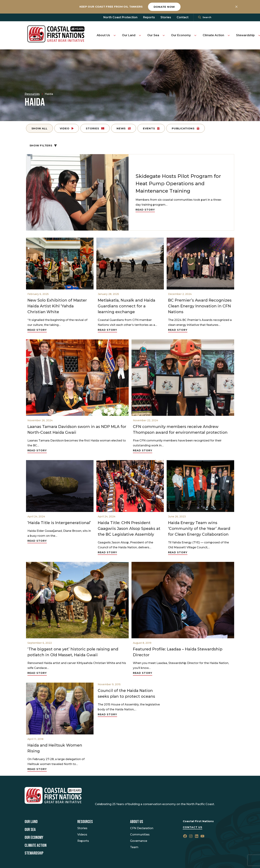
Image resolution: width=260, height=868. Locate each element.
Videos (82, 835)
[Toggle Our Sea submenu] (164, 35)
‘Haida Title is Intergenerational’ (59, 523)
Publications (186, 128)
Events (151, 128)
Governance (139, 841)
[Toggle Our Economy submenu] (195, 35)
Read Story (145, 210)
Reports (149, 17)
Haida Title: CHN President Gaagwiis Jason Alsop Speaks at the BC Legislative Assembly (129, 529)
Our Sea (153, 35)
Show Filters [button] (43, 145)
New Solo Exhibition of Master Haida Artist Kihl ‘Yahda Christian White (57, 306)
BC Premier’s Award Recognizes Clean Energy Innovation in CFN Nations (200, 306)
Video (67, 128)
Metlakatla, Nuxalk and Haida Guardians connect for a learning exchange (126, 306)
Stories (166, 17)
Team (134, 847)
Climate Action (213, 35)
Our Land (129, 35)
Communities (140, 835)
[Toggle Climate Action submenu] (229, 35)
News (124, 128)
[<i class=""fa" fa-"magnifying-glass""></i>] (200, 17)
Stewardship (245, 35)
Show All (39, 128)
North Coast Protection (120, 17)
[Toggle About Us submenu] (115, 35)
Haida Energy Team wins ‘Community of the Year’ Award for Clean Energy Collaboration (199, 529)
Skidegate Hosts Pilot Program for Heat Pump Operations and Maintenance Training (178, 183)
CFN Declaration (142, 828)
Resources (85, 822)
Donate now (164, 7)
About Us (103, 35)
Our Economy (181, 35)
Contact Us (193, 827)
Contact (183, 17)
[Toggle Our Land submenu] (140, 35)
